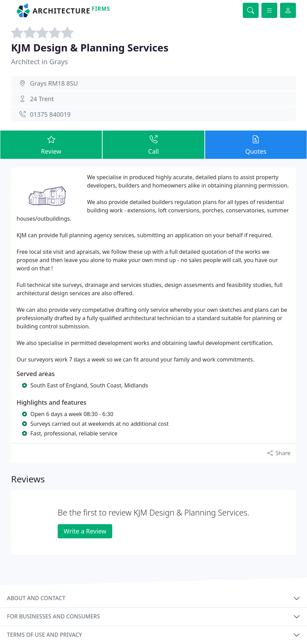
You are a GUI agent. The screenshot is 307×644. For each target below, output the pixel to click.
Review (51, 144)
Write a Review (85, 531)
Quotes (256, 144)
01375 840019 (50, 114)
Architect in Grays (39, 62)
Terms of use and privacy (45, 635)
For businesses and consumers (53, 616)
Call (153, 144)
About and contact (36, 598)
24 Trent (42, 99)
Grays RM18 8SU (54, 83)
